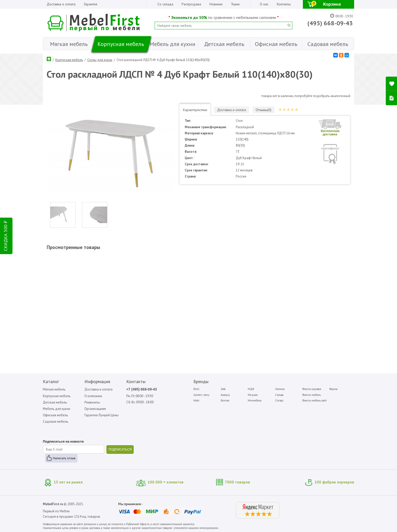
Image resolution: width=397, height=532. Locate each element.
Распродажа (191, 4)
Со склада (165, 4)
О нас (264, 4)
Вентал (225, 400)
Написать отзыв (64, 458)
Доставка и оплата (61, 4)
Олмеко (280, 389)
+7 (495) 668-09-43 (142, 389)
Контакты (284, 4)
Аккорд (225, 395)
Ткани (235, 4)
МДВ (251, 389)
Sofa (223, 389)
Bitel (196, 389)
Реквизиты (92, 402)
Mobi (196, 400)
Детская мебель (55, 402)
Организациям (95, 409)
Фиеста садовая (312, 389)
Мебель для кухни (57, 409)
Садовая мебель (55, 422)
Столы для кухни (100, 60)
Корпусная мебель (69, 60)
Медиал (253, 395)
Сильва (279, 395)
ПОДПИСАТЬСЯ (120, 450)
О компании (93, 396)
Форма (333, 389)
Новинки (216, 4)
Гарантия (91, 4)
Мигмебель (255, 400)
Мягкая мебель (54, 389)
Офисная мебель (55, 415)
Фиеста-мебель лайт (315, 400)
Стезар (279, 400)
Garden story (201, 395)
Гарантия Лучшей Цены (102, 415)
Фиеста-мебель (312, 395)
